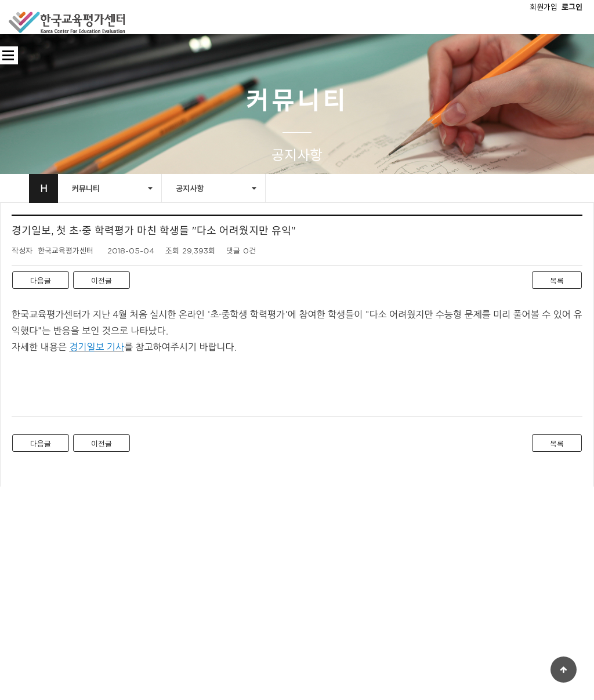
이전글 (102, 281)
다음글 (41, 281)
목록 (557, 281)
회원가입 (544, 7)
